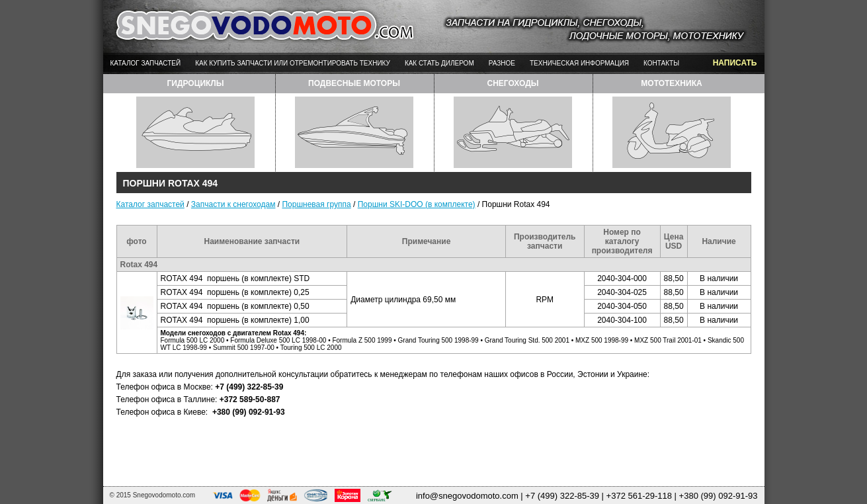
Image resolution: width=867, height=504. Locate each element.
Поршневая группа (316, 204)
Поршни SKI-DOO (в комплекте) (417, 204)
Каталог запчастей (146, 63)
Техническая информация (579, 63)
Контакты (661, 63)
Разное (502, 63)
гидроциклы (195, 83)
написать (735, 63)
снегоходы (513, 83)
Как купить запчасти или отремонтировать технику (293, 63)
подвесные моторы (354, 83)
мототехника (671, 83)
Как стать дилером (439, 63)
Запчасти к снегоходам (233, 204)
